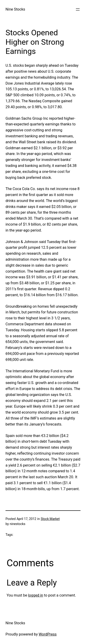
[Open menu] (78, 9)
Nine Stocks (15, 9)
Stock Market (50, 519)
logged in (36, 595)
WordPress (48, 634)
